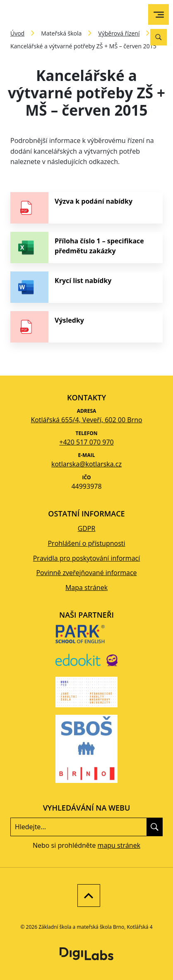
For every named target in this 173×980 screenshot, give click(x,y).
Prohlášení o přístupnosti (86, 543)
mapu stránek (119, 845)
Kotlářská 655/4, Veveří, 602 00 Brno (86, 420)
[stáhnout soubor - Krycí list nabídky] (86, 287)
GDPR (87, 528)
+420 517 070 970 (86, 442)
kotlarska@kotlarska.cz (86, 464)
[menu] (159, 15)
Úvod (17, 33)
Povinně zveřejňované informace (86, 573)
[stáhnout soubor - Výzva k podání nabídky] (86, 208)
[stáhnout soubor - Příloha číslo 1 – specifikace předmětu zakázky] (86, 247)
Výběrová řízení (119, 33)
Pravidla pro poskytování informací (87, 558)
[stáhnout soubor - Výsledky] (86, 327)
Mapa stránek (86, 588)
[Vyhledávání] (159, 37)
